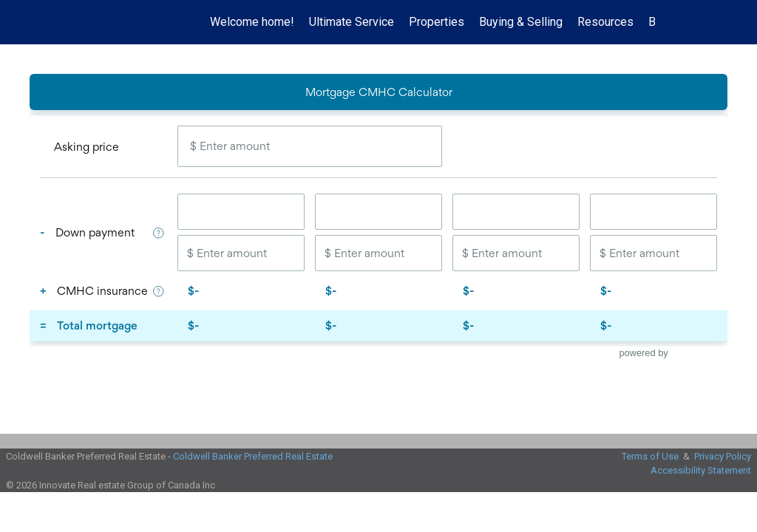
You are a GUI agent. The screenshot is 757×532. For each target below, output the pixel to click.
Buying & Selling (521, 22)
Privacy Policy (723, 456)
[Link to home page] (28, 22)
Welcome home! (252, 22)
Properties (437, 22)
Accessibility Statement (701, 470)
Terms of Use (650, 456)
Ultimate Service (352, 22)
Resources (605, 22)
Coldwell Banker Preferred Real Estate (253, 456)
